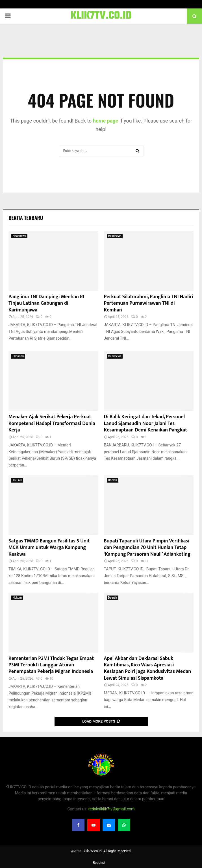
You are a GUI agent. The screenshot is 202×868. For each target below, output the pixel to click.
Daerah (113, 480)
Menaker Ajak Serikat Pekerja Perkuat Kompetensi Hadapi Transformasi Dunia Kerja (52, 423)
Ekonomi (18, 356)
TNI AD (17, 480)
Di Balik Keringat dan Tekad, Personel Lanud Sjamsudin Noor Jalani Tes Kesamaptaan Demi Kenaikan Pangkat (145, 423)
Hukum (17, 598)
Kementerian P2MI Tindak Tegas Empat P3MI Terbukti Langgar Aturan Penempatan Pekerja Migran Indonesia (51, 665)
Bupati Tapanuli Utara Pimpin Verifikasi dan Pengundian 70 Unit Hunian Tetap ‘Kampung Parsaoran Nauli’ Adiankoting (147, 548)
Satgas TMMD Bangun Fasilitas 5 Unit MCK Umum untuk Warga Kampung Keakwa (49, 548)
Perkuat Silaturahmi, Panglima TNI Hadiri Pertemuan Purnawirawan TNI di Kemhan (149, 303)
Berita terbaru (26, 218)
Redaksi (99, 863)
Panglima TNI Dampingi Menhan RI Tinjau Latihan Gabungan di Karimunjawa (46, 303)
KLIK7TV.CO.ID (101, 16)
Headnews (19, 236)
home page (106, 121)
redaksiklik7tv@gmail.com (112, 809)
